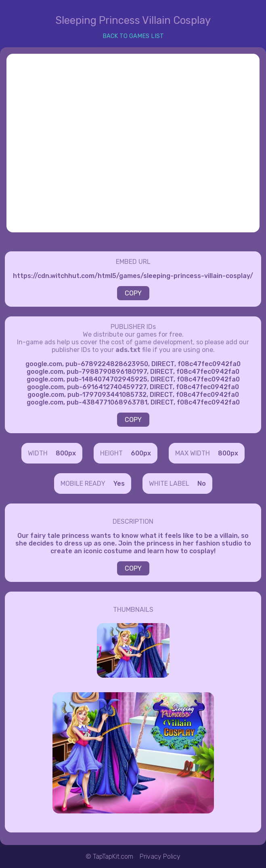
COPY (133, 293)
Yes (119, 484)
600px (141, 453)
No (202, 484)
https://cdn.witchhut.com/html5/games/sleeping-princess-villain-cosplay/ (133, 276)
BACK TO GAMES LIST (133, 36)
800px (66, 453)
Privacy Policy (160, 856)
